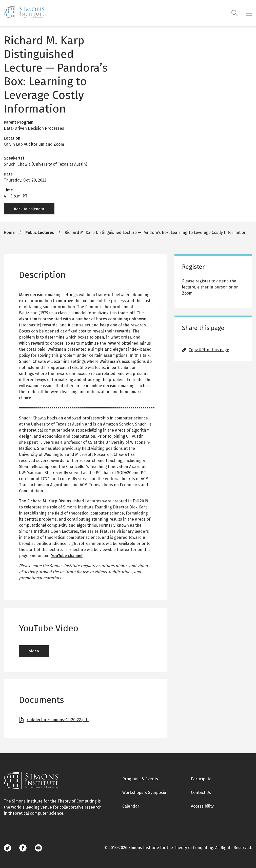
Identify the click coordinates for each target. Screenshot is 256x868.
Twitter (7, 848)
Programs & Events (140, 779)
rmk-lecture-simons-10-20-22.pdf (58, 720)
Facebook (23, 848)
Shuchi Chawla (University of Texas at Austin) (45, 164)
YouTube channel (67, 556)
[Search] (235, 13)
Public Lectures (40, 232)
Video (34, 651)
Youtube (38, 848)
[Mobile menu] (249, 13)
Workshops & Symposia (144, 793)
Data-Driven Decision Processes (34, 128)
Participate (201, 779)
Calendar (131, 806)
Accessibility (202, 806)
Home (9, 232)
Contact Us (201, 793)
